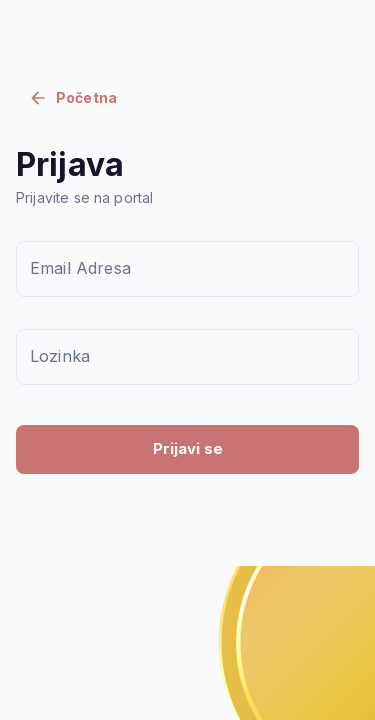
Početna (72, 98)
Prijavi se (188, 448)
